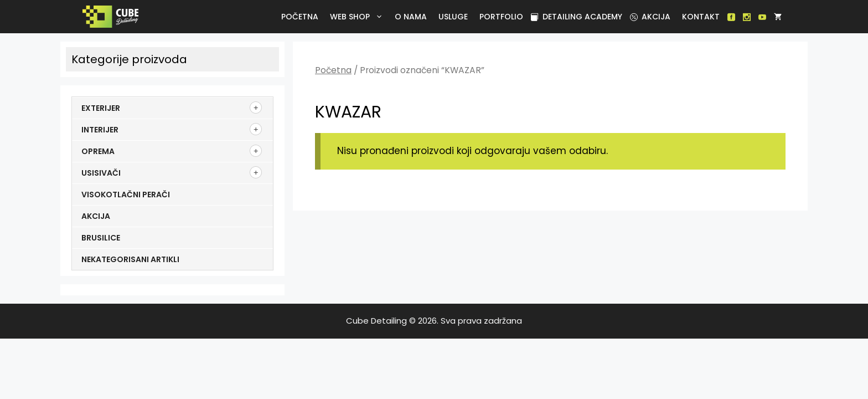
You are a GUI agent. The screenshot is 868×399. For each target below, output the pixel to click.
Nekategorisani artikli (130, 259)
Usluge (453, 17)
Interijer (100, 130)
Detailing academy (577, 17)
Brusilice (101, 238)
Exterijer (101, 108)
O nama (411, 17)
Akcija (650, 17)
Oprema (98, 151)
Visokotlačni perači (126, 195)
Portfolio (501, 17)
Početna (300, 17)
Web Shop (358, 17)
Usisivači (101, 173)
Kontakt (701, 17)
